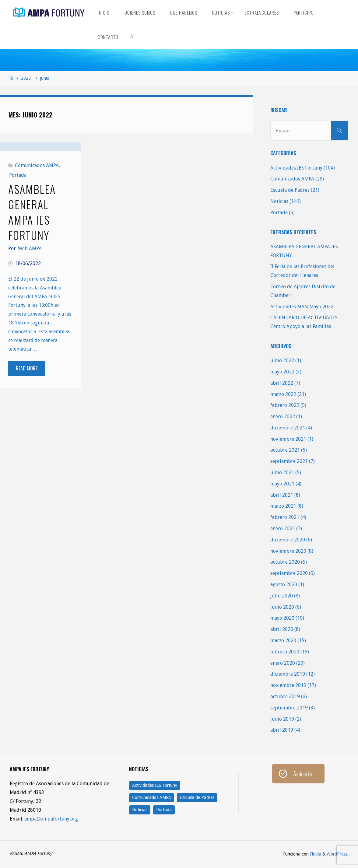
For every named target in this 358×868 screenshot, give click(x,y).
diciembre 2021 (288, 428)
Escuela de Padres (290, 190)
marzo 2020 (283, 640)
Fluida (315, 854)
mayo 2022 (282, 372)
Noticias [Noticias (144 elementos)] (140, 810)
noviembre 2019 (288, 685)
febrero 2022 (285, 405)
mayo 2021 (282, 484)
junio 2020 (282, 607)
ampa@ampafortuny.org (51, 819)
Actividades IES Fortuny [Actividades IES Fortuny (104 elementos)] (155, 785)
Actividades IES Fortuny (296, 168)
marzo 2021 (283, 506)
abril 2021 (282, 495)
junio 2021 (282, 473)
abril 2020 (282, 629)
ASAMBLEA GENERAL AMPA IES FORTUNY (32, 252)
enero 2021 (283, 528)
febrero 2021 (285, 517)
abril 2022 (282, 383)
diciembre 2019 (288, 674)
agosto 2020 (284, 584)
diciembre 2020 (288, 540)
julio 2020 (282, 596)
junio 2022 (282, 360)
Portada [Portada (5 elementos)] (164, 810)
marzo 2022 (283, 394)
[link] (132, 37)
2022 (26, 78)
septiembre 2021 (289, 461)
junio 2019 (282, 719)
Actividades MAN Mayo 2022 (302, 307)
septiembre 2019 (289, 708)
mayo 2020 (282, 618)
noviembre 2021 (288, 439)
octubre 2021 (285, 450)
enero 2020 (283, 663)
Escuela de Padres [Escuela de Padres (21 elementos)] (197, 797)
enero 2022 (283, 416)
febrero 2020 (285, 652)
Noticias (279, 201)
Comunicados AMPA (37, 205)
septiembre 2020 (289, 573)
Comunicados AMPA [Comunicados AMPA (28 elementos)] (152, 797)
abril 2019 (282, 730)
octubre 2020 (285, 562)
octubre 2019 (285, 696)
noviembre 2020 (288, 551)
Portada (18, 215)
